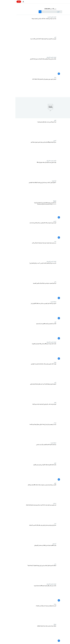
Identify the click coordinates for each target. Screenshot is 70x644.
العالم (40, 120)
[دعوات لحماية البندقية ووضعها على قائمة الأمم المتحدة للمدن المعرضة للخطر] (21, 634)
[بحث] (35, 12)
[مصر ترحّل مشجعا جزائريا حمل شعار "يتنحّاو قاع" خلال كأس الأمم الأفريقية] (21, 251)
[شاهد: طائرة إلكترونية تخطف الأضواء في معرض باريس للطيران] (21, 473)
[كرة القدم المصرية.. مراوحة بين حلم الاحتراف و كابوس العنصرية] (21, 291)
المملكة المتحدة (38, 302)
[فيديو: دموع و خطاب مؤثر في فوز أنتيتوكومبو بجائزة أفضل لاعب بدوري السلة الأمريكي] (21, 67)
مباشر (3, 2)
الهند (40, 322)
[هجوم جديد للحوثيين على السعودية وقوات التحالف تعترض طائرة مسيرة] (21, 47)
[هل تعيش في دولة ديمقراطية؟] (21, 130)
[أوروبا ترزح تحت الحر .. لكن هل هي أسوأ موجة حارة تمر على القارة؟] (21, 412)
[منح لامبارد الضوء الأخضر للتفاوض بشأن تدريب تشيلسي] (21, 452)
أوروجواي (39, 544)
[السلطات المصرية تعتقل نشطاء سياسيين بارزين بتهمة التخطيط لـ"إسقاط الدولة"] (21, 573)
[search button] (25, 12)
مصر (40, 241)
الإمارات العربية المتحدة (36, 17)
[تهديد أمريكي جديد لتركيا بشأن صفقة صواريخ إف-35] (21, 170)
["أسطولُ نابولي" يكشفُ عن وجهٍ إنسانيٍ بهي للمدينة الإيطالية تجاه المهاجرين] (21, 190)
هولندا (40, 362)
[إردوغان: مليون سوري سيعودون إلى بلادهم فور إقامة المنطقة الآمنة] (21, 87)
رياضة (40, 604)
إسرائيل (39, 503)
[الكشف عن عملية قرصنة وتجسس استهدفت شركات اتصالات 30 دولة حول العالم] (21, 493)
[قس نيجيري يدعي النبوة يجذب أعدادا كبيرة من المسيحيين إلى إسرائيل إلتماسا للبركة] (21, 513)
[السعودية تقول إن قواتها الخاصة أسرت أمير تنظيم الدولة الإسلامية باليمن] (21, 392)
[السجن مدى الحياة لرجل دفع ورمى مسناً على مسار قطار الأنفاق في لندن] (21, 311)
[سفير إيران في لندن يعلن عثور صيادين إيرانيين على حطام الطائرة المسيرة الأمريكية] (21, 533)
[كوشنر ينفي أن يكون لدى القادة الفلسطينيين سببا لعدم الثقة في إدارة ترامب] (21, 231)
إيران (40, 524)
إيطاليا (40, 624)
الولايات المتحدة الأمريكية (36, 57)
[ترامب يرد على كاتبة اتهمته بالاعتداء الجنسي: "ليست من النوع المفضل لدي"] (21, 271)
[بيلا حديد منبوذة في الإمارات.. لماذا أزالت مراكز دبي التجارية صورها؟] (21, 27)
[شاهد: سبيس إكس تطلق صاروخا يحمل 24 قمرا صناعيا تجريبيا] (21, 594)
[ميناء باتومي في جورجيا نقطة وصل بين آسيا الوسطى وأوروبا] (21, 211)
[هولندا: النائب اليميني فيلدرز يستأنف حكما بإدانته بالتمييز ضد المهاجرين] (21, 372)
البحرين (39, 141)
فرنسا (40, 423)
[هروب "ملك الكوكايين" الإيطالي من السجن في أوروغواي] (21, 553)
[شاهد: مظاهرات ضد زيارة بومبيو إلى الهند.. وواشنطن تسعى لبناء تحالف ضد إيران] (21, 332)
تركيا (40, 78)
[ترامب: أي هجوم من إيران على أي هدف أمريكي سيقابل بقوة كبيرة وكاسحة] (21, 432)
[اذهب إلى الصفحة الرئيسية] (65, 2)
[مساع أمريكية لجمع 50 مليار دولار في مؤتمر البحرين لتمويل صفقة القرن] (21, 150)
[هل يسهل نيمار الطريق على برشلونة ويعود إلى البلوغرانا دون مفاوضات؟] (21, 614)
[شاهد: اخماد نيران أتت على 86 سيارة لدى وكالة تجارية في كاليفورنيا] (21, 352)
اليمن (40, 37)
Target (39, 201)
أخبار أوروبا (39, 181)
